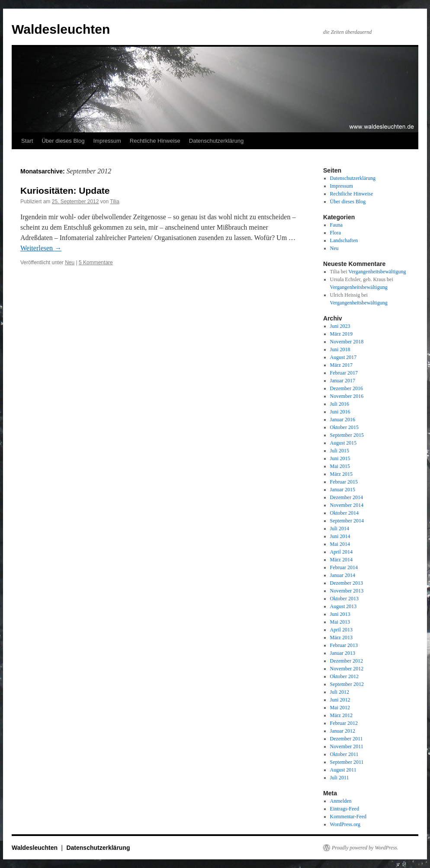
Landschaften (344, 240)
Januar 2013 (343, 653)
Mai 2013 (340, 622)
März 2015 (341, 474)
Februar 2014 (344, 567)
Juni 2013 (340, 614)
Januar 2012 (343, 731)
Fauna (336, 225)
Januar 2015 (343, 490)
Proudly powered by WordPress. (365, 848)
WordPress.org (345, 824)
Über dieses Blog (63, 141)
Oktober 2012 (344, 676)
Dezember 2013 (347, 583)
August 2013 (343, 606)
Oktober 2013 (344, 599)
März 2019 (341, 334)
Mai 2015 (340, 466)
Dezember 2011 (347, 739)
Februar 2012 (344, 723)
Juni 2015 (340, 458)
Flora (335, 233)
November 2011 (347, 746)
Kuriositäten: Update (65, 191)
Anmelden (341, 801)
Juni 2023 (340, 326)
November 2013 (347, 591)
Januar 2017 (343, 381)
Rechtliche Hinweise (155, 141)
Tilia (115, 202)
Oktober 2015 (344, 427)
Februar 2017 (344, 373)
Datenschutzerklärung (216, 141)
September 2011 (347, 762)
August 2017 (343, 357)
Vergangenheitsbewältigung (377, 272)
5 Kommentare (96, 263)
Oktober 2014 (344, 513)
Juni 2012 (340, 700)
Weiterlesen (41, 248)
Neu (70, 263)
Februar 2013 (344, 645)
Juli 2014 (340, 528)
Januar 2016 (343, 420)
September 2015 (347, 435)
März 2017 (341, 365)
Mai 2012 (340, 708)
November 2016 (347, 396)
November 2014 (347, 505)
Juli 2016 (340, 404)
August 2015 (343, 443)
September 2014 (347, 521)
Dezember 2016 (347, 388)
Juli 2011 (340, 778)
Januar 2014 (343, 575)
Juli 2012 (340, 692)
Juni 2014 (340, 536)
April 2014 (341, 552)
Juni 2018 (340, 349)
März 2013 (341, 637)
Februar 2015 (344, 482)
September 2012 (347, 684)
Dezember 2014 (347, 497)
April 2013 (341, 630)
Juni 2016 (340, 412)
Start (27, 141)
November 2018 (347, 342)
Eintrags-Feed (345, 809)
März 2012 (341, 715)
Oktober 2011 (344, 754)
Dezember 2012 (347, 661)
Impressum (107, 141)
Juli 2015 (340, 451)
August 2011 (343, 770)
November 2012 (347, 669)
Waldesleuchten (61, 29)
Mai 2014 (340, 544)
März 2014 (341, 560)
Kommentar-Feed (348, 817)
